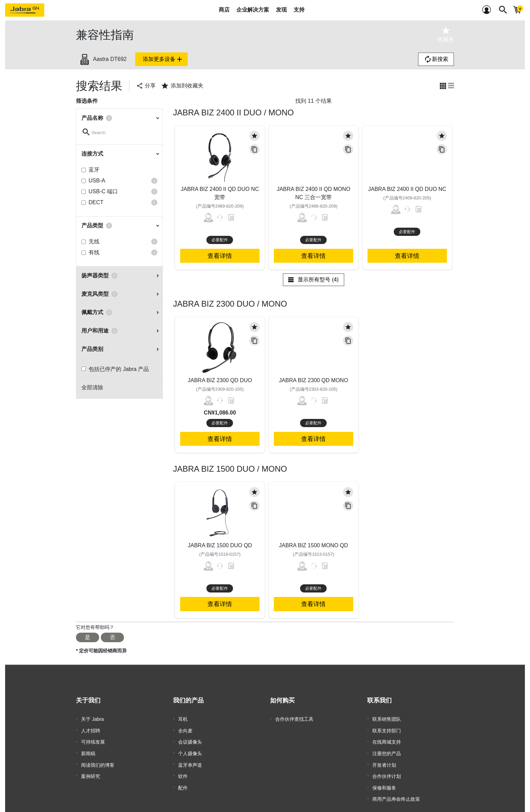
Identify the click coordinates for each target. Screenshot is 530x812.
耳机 (183, 719)
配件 (183, 780)
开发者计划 (384, 760)
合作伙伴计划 (387, 770)
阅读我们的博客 (98, 760)
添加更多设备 (163, 59)
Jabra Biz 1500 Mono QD (314, 545)
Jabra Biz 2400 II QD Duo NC (407, 189)
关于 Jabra (92, 719)
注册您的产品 (387, 749)
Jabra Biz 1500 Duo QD (220, 545)
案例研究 (91, 770)
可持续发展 (93, 739)
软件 (183, 770)
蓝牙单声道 (190, 760)
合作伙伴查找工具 (294, 719)
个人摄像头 (190, 749)
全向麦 (185, 729)
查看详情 (220, 256)
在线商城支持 (387, 739)
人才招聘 (91, 729)
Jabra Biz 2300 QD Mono (314, 380)
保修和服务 (384, 780)
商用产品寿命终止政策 (396, 790)
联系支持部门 (387, 729)
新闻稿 (88, 749)
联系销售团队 (387, 719)
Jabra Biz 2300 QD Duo (220, 380)
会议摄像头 (190, 739)
